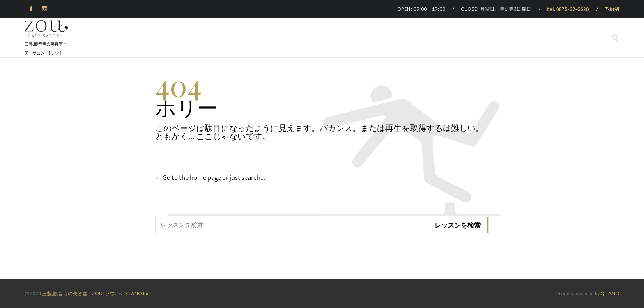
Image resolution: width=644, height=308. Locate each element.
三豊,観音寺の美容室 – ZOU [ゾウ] (79, 293)
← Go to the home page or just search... (210, 177)
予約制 (612, 9)
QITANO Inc (136, 293)
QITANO (610, 293)
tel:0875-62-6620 (568, 9)
